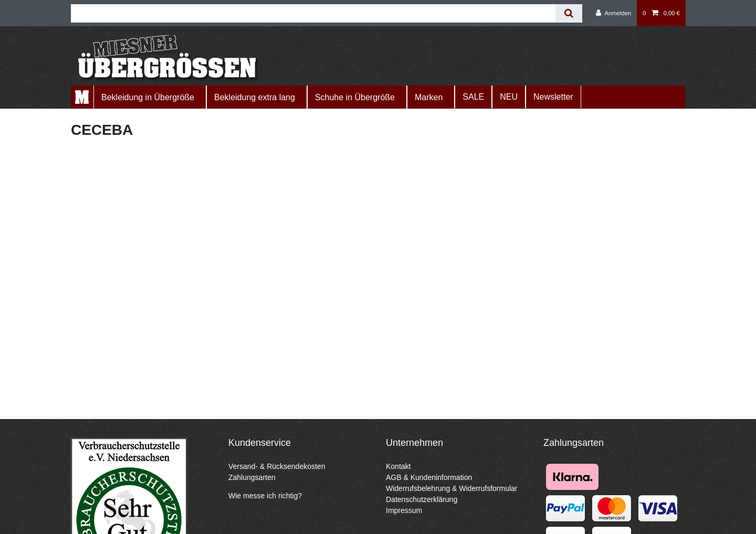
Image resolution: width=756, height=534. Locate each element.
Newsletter (553, 97)
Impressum (404, 510)
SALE (473, 97)
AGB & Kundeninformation (429, 477)
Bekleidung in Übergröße (148, 97)
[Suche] (569, 13)
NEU (509, 97)
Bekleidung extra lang (255, 97)
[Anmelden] (613, 13)
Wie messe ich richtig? (265, 496)
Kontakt (398, 466)
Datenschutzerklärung (422, 499)
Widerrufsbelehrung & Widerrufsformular (452, 488)
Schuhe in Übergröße (355, 97)
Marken (429, 97)
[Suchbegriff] (313, 13)
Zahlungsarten (252, 477)
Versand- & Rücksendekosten (277, 466)
